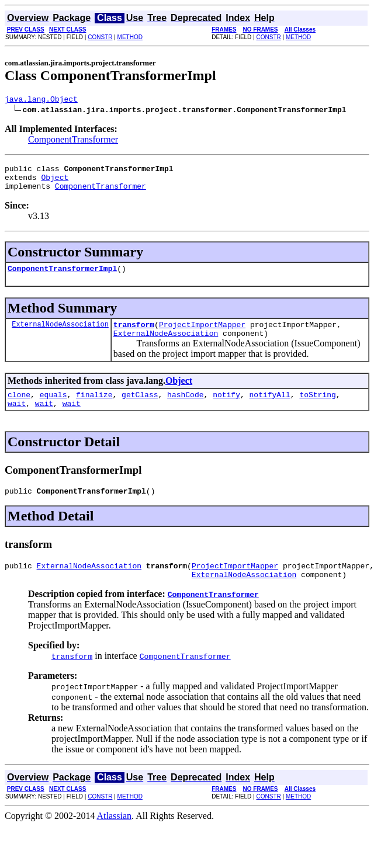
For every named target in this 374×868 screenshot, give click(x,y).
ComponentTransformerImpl (62, 277)
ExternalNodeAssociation (60, 334)
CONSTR (100, 37)
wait (17, 419)
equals (53, 408)
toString (317, 408)
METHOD (130, 37)
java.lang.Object (41, 100)
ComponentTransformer (73, 141)
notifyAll (270, 408)
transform (134, 335)
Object (55, 182)
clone (19, 408)
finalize (94, 408)
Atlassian (115, 837)
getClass (140, 408)
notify (226, 408)
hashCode (185, 408)
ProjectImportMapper (202, 335)
